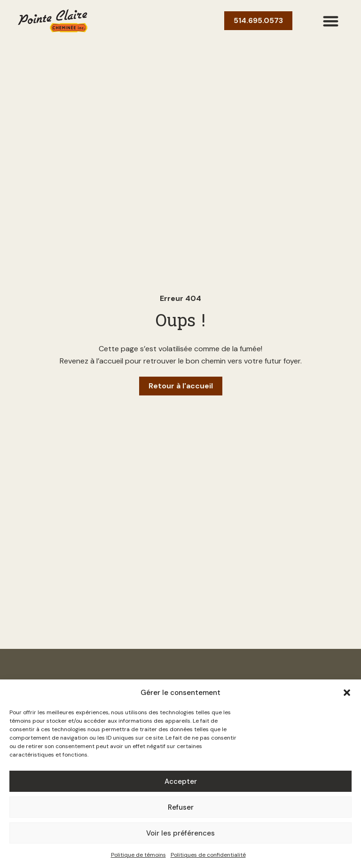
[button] (347, 693)
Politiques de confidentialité (208, 855)
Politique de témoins (138, 855)
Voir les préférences (180, 833)
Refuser (181, 807)
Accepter (181, 781)
